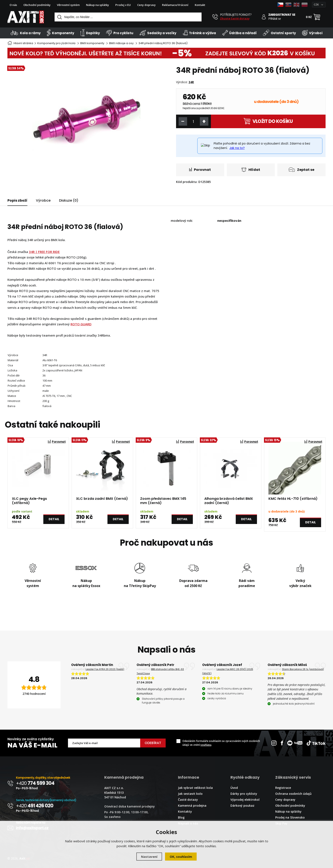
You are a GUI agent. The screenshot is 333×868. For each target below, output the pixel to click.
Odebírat (153, 743)
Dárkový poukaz (242, 805)
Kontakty (185, 811)
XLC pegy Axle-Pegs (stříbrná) (29, 501)
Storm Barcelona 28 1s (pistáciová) (303, 669)
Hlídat (251, 170)
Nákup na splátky (97, 5)
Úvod (234, 788)
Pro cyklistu (120, 33)
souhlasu (206, 745)
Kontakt (200, 5)
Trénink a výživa (199, 33)
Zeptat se (301, 170)
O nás (13, 5)
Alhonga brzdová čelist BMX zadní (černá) (229, 501)
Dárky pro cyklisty (244, 794)
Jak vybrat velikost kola (195, 788)
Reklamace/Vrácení (175, 5)
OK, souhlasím (181, 857)
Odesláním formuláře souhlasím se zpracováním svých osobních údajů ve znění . (221, 743)
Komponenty (60, 33)
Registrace (283, 788)
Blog (181, 817)
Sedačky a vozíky (158, 33)
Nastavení (149, 857)
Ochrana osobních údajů (293, 794)
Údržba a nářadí (240, 33)
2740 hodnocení (34, 694)
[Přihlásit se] (264, 17)
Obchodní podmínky (37, 5)
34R (191, 82)
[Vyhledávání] (128, 17)
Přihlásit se (274, 19)
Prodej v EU (123, 5)
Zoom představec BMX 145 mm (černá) (163, 501)
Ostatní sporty (279, 33)
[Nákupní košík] (317, 17)
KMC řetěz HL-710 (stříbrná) (293, 499)
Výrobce (43, 200)
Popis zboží (17, 200)
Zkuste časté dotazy (235, 18)
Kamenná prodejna (192, 805)
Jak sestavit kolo (190, 794)
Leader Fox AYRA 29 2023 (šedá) (105, 669)
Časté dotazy (188, 800)
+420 (35, 783)
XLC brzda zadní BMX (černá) (102, 499)
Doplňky (90, 33)
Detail (54, 519)
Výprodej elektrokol (245, 800)
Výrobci (312, 33)
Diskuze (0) (69, 200)
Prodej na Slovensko (290, 817)
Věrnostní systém (68, 5)
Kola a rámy (26, 33)
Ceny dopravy (146, 5)
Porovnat (200, 170)
